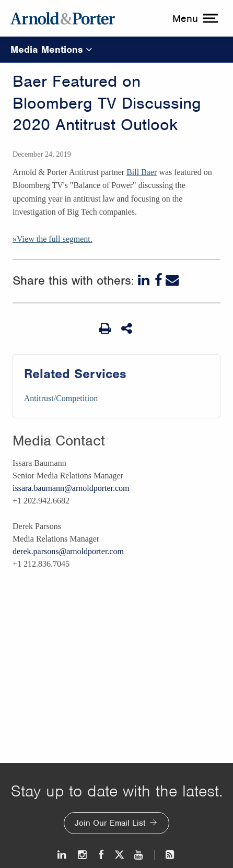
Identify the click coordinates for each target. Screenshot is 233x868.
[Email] (172, 280)
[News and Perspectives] (165, 855)
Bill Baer (142, 172)
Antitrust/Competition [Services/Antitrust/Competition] (61, 398)
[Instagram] (83, 855)
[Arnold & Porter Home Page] (63, 18)
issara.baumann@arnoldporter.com (71, 488)
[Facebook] (159, 280)
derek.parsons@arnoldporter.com (68, 551)
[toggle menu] (194, 18)
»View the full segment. (53, 239)
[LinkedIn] (145, 280)
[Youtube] (139, 855)
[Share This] (127, 329)
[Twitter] (119, 855)
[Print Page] (105, 329)
